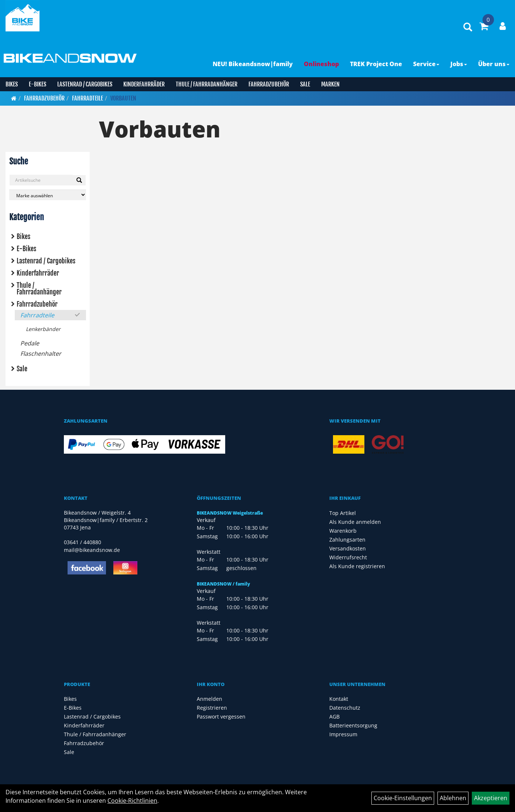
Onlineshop (321, 64)
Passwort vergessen (221, 717)
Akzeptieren (491, 798)
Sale (305, 84)
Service (426, 64)
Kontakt (339, 699)
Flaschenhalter (41, 354)
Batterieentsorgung (353, 725)
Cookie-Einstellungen (403, 798)
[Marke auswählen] (48, 195)
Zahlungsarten (347, 540)
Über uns (494, 64)
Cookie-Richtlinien (132, 801)
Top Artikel (343, 513)
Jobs (459, 64)
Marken (330, 84)
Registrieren (212, 708)
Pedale (30, 343)
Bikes (12, 84)
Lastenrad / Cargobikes (85, 84)
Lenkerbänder (43, 329)
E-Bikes (37, 84)
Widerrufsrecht (348, 557)
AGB (334, 717)
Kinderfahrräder (144, 84)
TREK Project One (376, 64)
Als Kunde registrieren (357, 566)
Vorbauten (123, 98)
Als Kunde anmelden (355, 522)
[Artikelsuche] (468, 28)
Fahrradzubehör (269, 84)
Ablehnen (453, 798)
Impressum (343, 734)
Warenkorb (343, 531)
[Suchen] (79, 180)
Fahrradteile (87, 98)
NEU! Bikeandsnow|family (253, 64)
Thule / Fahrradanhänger (207, 84)
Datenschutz (345, 708)
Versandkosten (348, 548)
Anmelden (210, 699)
